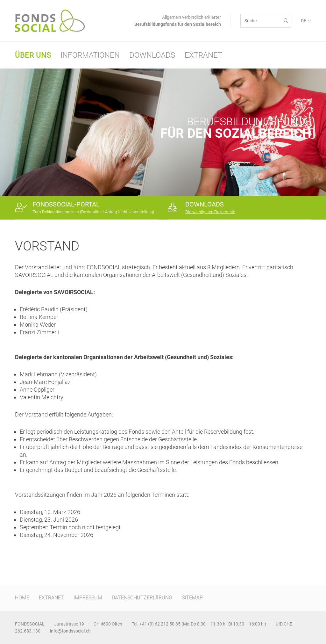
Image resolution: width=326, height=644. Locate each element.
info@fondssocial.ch (70, 631)
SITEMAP (192, 598)
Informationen (90, 55)
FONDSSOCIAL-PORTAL (66, 204)
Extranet (203, 55)
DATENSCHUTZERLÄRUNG (142, 598)
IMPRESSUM (88, 598)
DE (304, 21)
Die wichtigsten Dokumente (210, 212)
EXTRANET (51, 598)
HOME (22, 598)
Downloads (152, 55)
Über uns (33, 55)
